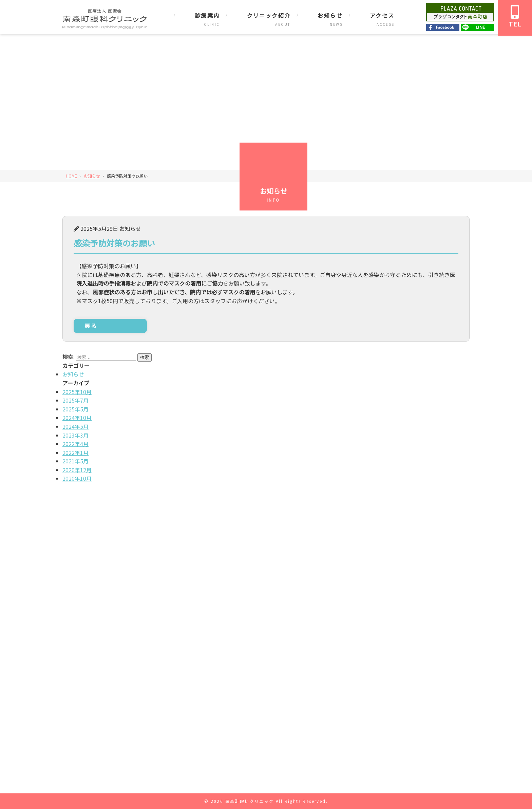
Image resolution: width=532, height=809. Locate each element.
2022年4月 (75, 444)
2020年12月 (77, 470)
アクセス (382, 15)
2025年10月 (77, 392)
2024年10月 (77, 418)
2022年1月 (75, 453)
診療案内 (207, 15)
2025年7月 (75, 400)
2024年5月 (75, 426)
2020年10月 (77, 478)
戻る (91, 326)
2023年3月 (75, 435)
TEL (515, 17)
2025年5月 (75, 409)
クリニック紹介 (269, 15)
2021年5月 (75, 461)
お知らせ (330, 15)
